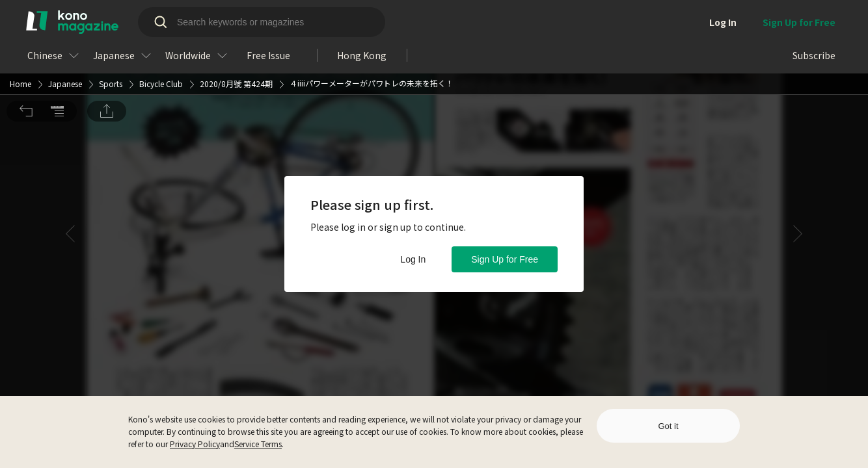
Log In (413, 259)
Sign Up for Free (505, 259)
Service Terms (258, 444)
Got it (668, 426)
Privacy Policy (195, 444)
